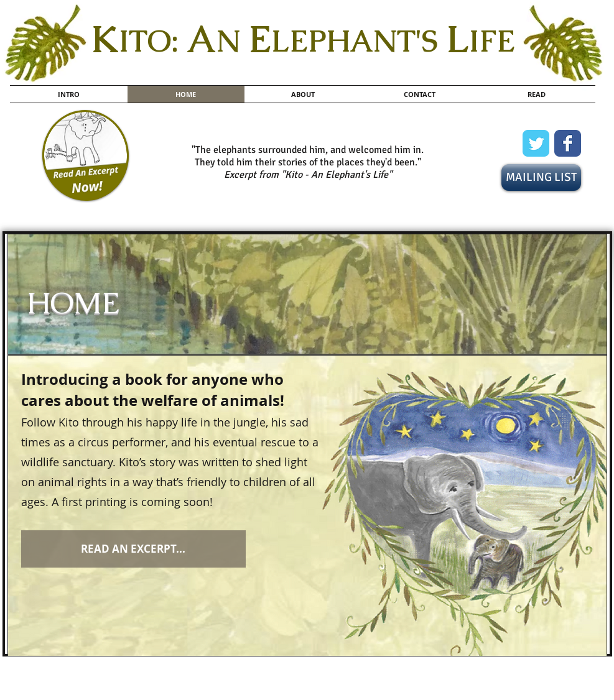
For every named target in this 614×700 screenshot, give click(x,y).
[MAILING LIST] (541, 177)
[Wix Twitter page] (536, 143)
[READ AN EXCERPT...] (133, 549)
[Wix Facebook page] (568, 143)
